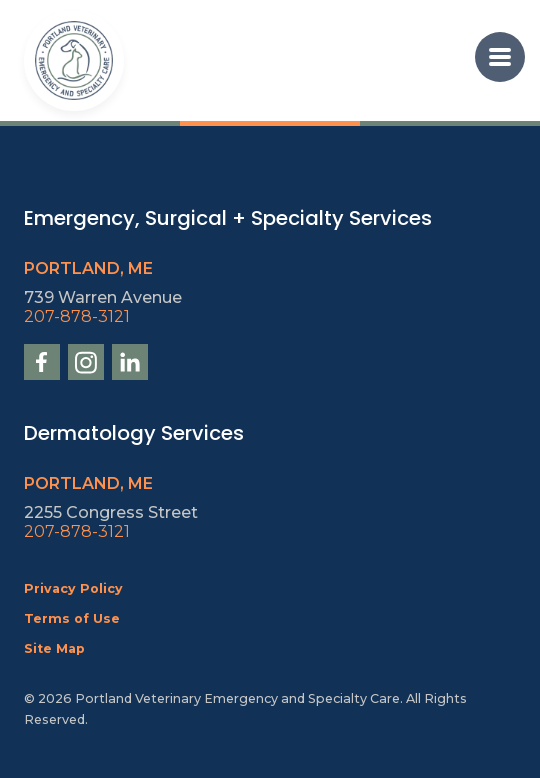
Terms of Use (72, 618)
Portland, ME (88, 268)
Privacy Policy (73, 588)
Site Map (54, 648)
